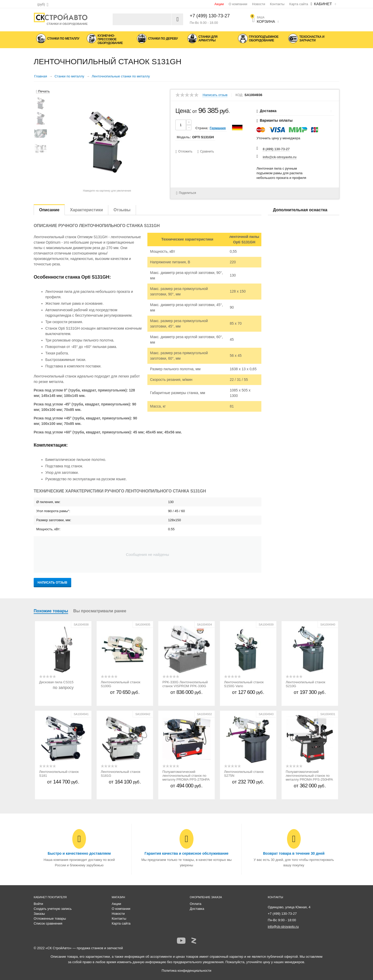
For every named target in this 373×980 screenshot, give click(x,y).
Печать (43, 91)
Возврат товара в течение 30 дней (294, 853)
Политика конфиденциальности (187, 971)
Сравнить (207, 151)
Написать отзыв (215, 95)
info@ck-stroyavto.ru (279, 157)
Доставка (197, 909)
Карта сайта (299, 4)
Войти (38, 904)
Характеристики (86, 210)
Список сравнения (48, 923)
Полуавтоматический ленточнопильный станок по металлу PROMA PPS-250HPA (309, 776)
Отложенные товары (50, 919)
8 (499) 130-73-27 (276, 149)
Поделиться (185, 193)
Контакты (277, 4)
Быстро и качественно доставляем (79, 853)
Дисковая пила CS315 (56, 682)
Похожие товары (51, 611)
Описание (49, 210)
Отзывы (122, 210)
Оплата (196, 904)
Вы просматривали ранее (100, 611)
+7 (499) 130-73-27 (210, 16)
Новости (259, 4)
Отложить (185, 151)
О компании (238, 4)
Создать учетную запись (53, 909)
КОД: (239, 95)
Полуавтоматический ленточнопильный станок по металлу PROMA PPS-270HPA (186, 776)
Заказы (39, 914)
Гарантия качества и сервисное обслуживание (187, 853)
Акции (219, 4)
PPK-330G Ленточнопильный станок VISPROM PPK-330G (185, 684)
